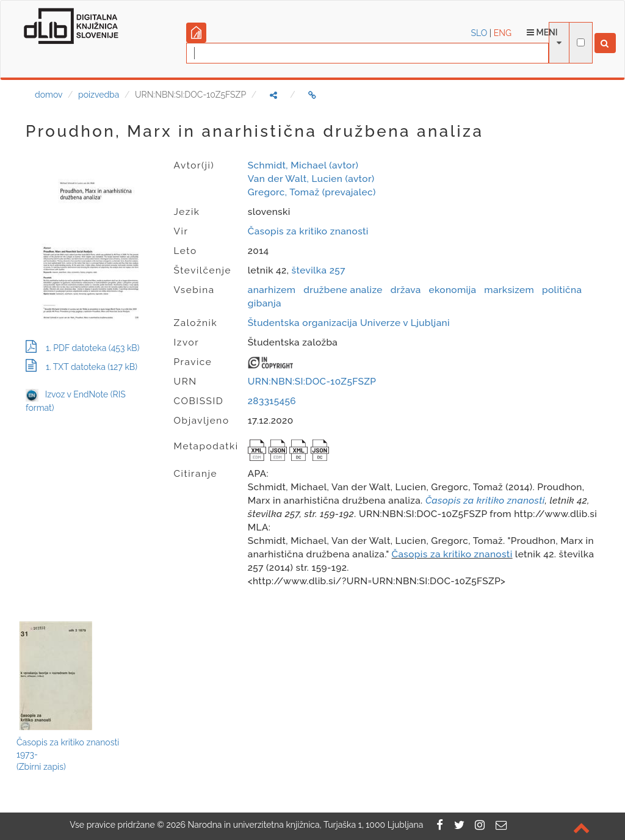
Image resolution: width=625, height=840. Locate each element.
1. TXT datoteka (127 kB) (81, 367)
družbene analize (343, 290)
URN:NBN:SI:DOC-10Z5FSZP (312, 382)
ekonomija (453, 290)
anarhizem (272, 290)
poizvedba (99, 95)
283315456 (272, 401)
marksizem (509, 290)
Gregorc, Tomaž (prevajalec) (312, 192)
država (406, 290)
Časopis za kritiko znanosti (308, 231)
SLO (479, 33)
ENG (503, 33)
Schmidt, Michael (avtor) (303, 165)
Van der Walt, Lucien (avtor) (311, 179)
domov (49, 95)
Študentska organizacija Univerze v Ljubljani (349, 323)
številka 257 (319, 270)
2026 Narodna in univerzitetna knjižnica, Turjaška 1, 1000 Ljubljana (294, 825)
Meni (542, 32)
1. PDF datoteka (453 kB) (82, 348)
